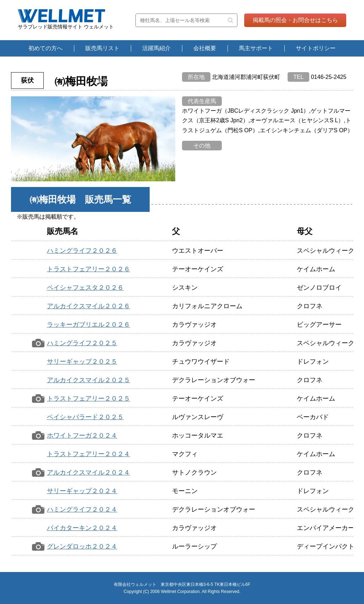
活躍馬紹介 (156, 48)
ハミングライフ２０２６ (82, 251)
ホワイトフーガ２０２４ (82, 435)
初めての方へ (45, 48)
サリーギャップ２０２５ (82, 362)
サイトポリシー (316, 48)
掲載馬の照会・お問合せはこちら (295, 20)
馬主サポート (256, 48)
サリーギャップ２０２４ (82, 491)
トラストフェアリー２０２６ (89, 269)
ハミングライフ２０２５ (82, 343)
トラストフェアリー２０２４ (89, 454)
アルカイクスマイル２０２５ (89, 380)
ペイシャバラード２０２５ (85, 417)
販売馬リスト (102, 48)
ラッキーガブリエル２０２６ (89, 325)
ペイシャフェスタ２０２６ (85, 288)
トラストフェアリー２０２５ (89, 399)
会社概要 (205, 48)
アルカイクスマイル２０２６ (89, 306)
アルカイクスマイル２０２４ (89, 472)
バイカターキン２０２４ (82, 528)
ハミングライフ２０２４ (82, 509)
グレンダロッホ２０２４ (82, 546)
